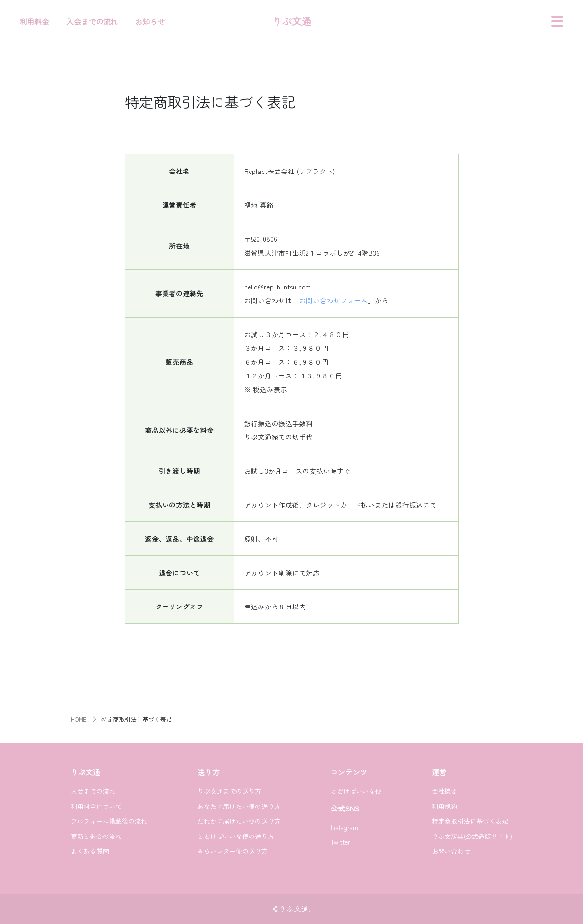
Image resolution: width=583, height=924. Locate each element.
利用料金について (96, 806)
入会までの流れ (92, 21)
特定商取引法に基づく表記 (470, 821)
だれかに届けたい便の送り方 (239, 821)
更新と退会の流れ (96, 836)
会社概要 (444, 791)
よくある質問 (90, 851)
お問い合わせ (451, 851)
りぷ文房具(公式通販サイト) (472, 836)
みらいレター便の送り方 (233, 851)
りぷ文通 (292, 21)
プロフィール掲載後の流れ (109, 821)
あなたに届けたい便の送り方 (239, 806)
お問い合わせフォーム (333, 300)
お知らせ (150, 21)
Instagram (344, 827)
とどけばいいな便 (356, 791)
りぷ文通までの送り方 (229, 791)
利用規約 (444, 806)
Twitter (340, 842)
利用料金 (34, 21)
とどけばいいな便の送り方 (236, 836)
